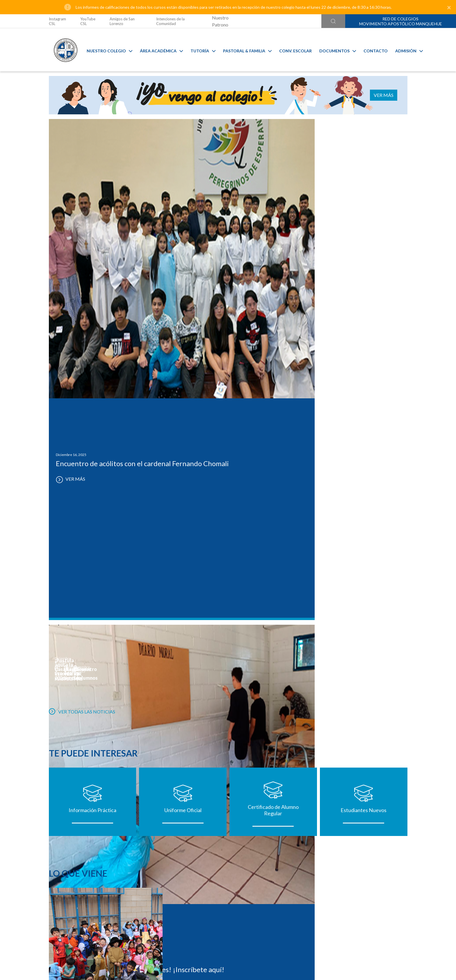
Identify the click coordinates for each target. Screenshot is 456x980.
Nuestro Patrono (220, 21)
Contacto (372, 50)
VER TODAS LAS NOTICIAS (82, 353)
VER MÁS (389, 95)
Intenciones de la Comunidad (170, 21)
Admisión (405, 50)
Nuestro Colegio (105, 50)
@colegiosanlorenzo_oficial (150, 937)
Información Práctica (92, 461)
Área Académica (157, 50)
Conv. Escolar (291, 50)
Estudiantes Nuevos (364, 461)
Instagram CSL (57, 21)
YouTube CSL (88, 21)
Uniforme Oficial (183, 461)
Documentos (334, 50)
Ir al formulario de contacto (152, 949)
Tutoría (199, 50)
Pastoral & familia (243, 50)
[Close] (449, 7)
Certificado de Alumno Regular (273, 461)
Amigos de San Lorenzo (122, 21)
